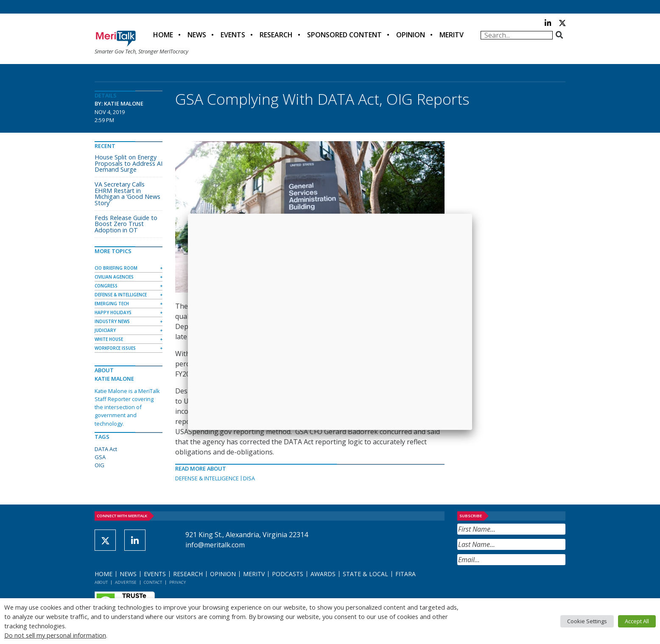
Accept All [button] (637, 621)
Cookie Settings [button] (587, 621)
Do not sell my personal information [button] (55, 635)
